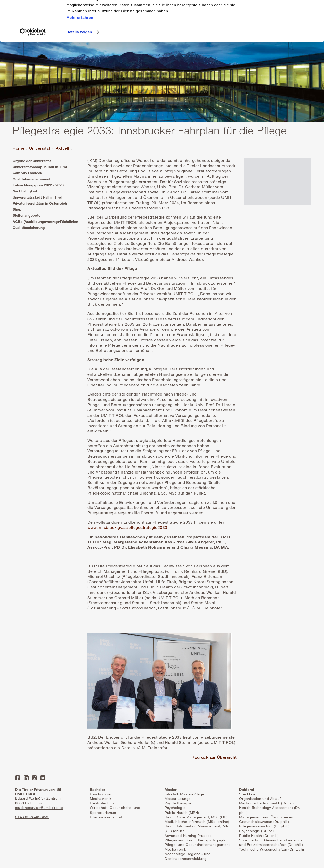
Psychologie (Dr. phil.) (258, 831)
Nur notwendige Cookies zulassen (282, 27)
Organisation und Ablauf (260, 798)
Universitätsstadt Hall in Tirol (37, 197)
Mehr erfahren (80, 55)
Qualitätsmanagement (32, 179)
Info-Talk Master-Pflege (184, 794)
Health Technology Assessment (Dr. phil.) (270, 810)
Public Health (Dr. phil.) (259, 835)
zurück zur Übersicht (216, 757)
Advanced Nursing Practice (188, 835)
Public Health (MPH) (182, 812)
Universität (40, 148)
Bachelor (97, 789)
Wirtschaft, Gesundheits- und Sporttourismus (115, 810)
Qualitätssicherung (29, 228)
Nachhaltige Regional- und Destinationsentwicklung (188, 856)
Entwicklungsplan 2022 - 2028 (38, 185)
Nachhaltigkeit (25, 191)
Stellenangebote (27, 215)
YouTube (43, 778)
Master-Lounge (178, 798)
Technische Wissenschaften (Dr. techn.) (273, 849)
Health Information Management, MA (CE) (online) (196, 828)
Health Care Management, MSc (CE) (196, 817)
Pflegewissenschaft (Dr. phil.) (264, 826)
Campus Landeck (27, 173)
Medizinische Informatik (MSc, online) (197, 822)
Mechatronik (101, 798)
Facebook (18, 778)
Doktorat (247, 789)
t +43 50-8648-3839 (32, 817)
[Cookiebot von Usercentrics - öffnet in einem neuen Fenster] (33, 70)
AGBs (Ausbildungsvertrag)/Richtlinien (45, 221)
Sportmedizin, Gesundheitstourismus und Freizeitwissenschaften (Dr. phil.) (271, 842)
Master (170, 789)
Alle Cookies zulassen (282, 13)
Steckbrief (248, 794)
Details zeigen (79, 70)
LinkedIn (26, 778)
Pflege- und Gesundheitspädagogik (195, 840)
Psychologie (100, 794)
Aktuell (63, 148)
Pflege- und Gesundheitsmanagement (197, 845)
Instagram (34, 778)
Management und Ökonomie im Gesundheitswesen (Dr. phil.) (266, 819)
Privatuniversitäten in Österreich (40, 203)
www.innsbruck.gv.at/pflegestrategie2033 (127, 527)
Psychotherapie (178, 803)
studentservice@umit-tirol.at (39, 808)
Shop (17, 209)
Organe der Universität (32, 161)
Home (18, 148)
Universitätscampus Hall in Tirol (40, 167)
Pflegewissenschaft (107, 817)
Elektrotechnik (102, 803)
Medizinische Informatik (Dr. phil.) (268, 803)
